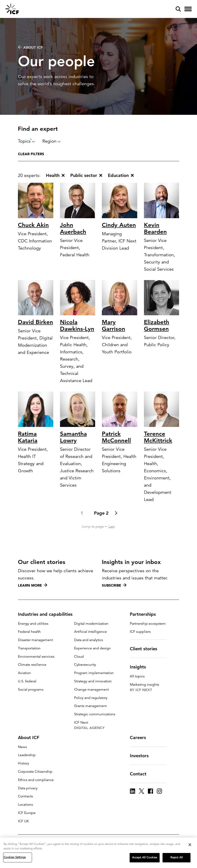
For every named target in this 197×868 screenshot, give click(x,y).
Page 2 (101, 513)
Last (111, 526)
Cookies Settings (15, 858)
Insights (141, 667)
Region (52, 141)
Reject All (177, 859)
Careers (141, 737)
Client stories (146, 649)
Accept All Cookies (145, 859)
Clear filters (31, 154)
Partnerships (146, 614)
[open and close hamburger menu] (188, 9)
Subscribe (114, 585)
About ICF (30, 47)
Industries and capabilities (48, 614)
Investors (142, 756)
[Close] (190, 846)
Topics (27, 141)
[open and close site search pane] (178, 9)
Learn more (33, 585)
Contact (141, 774)
